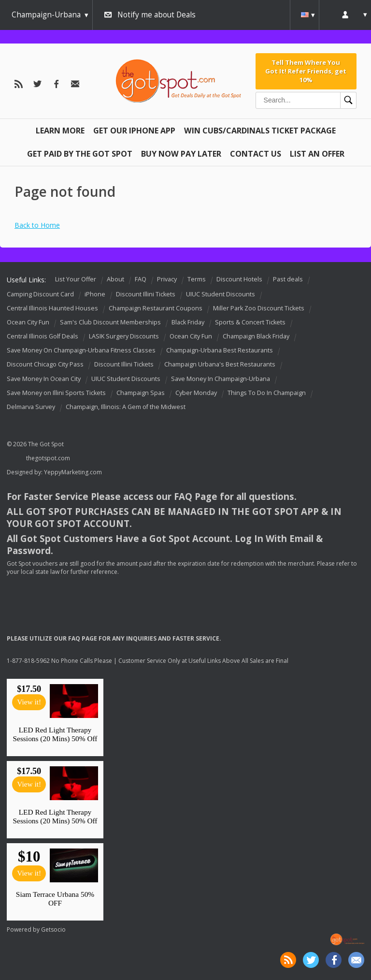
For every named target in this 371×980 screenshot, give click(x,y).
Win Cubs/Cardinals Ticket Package (260, 131)
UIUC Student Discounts (221, 294)
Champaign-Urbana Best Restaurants (220, 350)
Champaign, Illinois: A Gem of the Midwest (126, 407)
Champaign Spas (141, 393)
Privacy (167, 279)
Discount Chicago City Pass (45, 365)
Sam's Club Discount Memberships (110, 322)
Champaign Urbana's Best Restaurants (220, 365)
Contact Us (256, 154)
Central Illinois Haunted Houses (52, 308)
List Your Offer (76, 279)
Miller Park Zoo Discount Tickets (259, 308)
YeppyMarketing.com (73, 472)
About (115, 279)
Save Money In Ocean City (44, 379)
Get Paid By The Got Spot (80, 154)
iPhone (95, 294)
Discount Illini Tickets (146, 294)
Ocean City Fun (28, 322)
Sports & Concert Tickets (250, 322)
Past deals (288, 279)
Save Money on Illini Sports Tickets (56, 393)
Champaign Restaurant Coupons (156, 308)
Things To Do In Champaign (267, 393)
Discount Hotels (239, 279)
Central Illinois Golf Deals (43, 336)
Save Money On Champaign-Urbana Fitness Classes (81, 350)
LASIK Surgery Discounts (124, 336)
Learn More (60, 131)
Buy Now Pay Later (181, 154)
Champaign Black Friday (256, 336)
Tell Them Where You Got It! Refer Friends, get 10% (306, 71)
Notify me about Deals (157, 15)
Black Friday (188, 322)
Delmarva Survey (31, 407)
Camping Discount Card (40, 294)
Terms (197, 279)
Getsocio (53, 929)
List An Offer (317, 154)
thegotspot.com (48, 458)
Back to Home (37, 225)
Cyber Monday (196, 393)
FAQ (141, 279)
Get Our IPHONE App (134, 131)
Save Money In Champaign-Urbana (221, 379)
